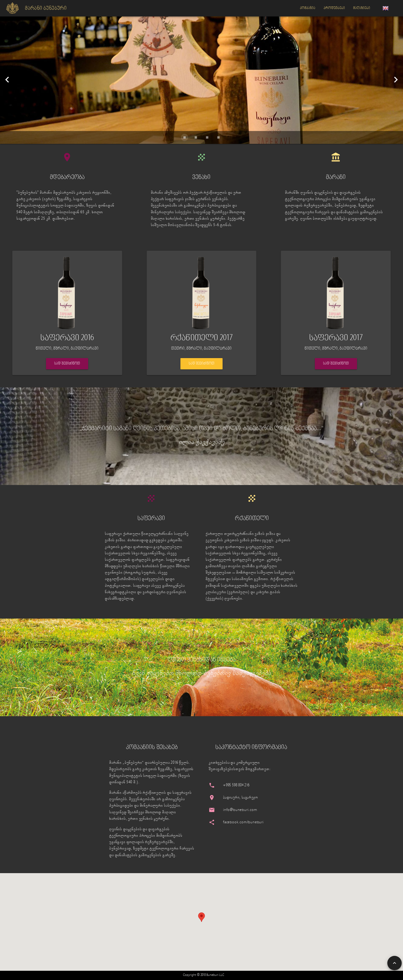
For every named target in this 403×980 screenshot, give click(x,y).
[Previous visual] (7, 80)
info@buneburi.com (240, 810)
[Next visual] (396, 80)
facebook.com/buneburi (243, 822)
